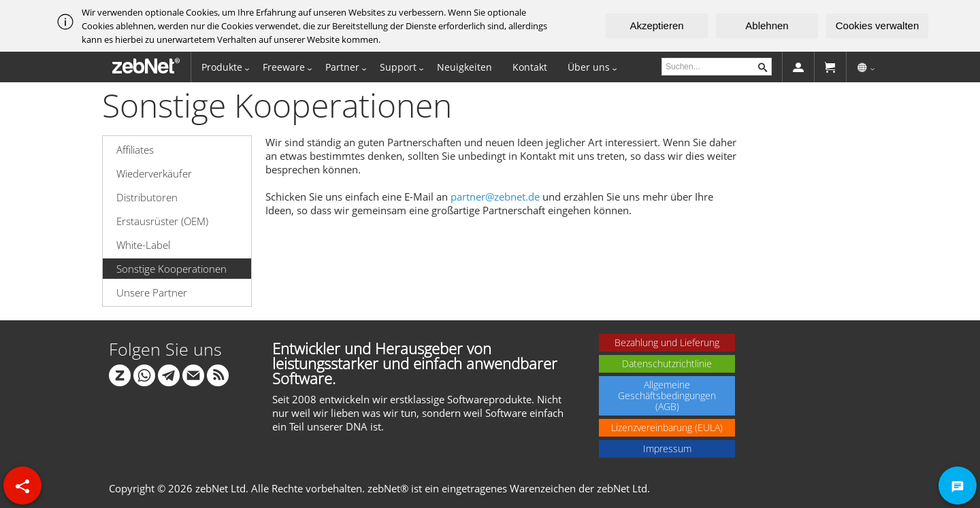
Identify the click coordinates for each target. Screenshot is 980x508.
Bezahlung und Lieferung (667, 342)
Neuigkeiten (464, 67)
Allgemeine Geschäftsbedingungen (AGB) (667, 395)
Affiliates (135, 150)
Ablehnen (767, 26)
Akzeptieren (656, 26)
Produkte (222, 67)
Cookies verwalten (878, 26)
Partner (342, 67)
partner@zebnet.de (495, 197)
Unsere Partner (152, 292)
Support (398, 67)
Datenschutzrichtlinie (667, 363)
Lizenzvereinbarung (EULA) (667, 427)
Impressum (667, 448)
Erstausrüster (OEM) (162, 221)
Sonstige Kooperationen (171, 269)
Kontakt (530, 67)
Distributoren (147, 197)
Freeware (284, 67)
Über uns (589, 67)
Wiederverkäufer (154, 173)
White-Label (143, 245)
